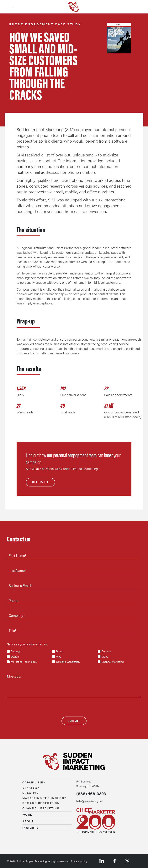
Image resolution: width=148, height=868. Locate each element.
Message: (14, 676)
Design (15, 657)
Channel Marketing (113, 662)
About (28, 821)
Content (106, 651)
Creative (31, 793)
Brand (60, 651)
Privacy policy (79, 861)
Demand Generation (68, 662)
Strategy (16, 651)
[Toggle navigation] (10, 7)
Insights (30, 828)
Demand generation (41, 803)
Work (27, 815)
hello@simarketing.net (89, 801)
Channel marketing (41, 808)
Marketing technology (44, 798)
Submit (74, 721)
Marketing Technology (24, 662)
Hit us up (40, 482)
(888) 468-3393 (91, 793)
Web (59, 657)
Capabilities (34, 782)
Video (105, 657)
